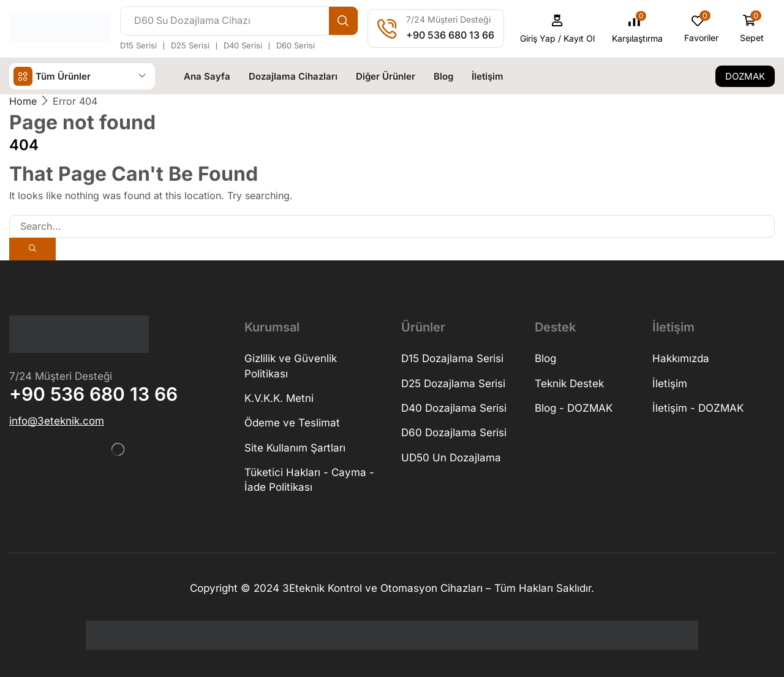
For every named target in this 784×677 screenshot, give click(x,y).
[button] (558, 28)
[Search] (343, 21)
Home (23, 100)
